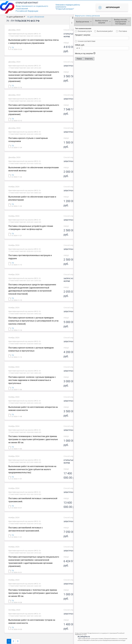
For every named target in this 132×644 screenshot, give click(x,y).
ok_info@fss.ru (84, 637)
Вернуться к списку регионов (87, 16)
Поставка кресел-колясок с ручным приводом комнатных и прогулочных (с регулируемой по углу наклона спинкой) (33, 321)
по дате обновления (36, 17)
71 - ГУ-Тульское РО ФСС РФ (23, 21)
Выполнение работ (105, 31)
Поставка (123, 31)
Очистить (89, 59)
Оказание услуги (85, 31)
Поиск (79, 59)
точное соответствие (86, 41)
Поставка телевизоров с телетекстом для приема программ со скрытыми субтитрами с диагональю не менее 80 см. (33, 439)
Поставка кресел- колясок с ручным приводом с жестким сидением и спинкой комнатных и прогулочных (32, 380)
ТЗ (13, 48)
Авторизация (113, 7)
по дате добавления (15, 17)
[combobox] (83, 22)
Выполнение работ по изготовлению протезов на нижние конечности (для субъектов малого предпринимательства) (32, 469)
